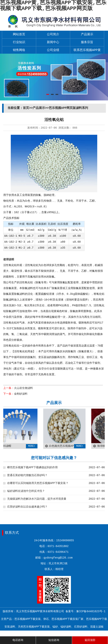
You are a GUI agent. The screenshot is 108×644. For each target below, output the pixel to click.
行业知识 (19, 42)
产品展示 (87, 34)
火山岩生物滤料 (23, 388)
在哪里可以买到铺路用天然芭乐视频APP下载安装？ (38, 483)
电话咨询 (18, 640)
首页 (26, 108)
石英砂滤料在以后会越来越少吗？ (27, 507)
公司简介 (53, 34)
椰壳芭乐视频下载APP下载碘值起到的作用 (32, 467)
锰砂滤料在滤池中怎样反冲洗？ (26, 491)
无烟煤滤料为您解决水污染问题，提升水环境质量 (37, 499)
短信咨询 (54, 640)
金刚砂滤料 (21, 394)
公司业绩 (53, 50)
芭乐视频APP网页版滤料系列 (69, 108)
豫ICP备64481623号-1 (91, 611)
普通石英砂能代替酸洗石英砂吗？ (27, 475)
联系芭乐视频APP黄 (87, 50)
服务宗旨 (87, 42)
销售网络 (19, 50)
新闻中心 (53, 42)
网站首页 (19, 34)
